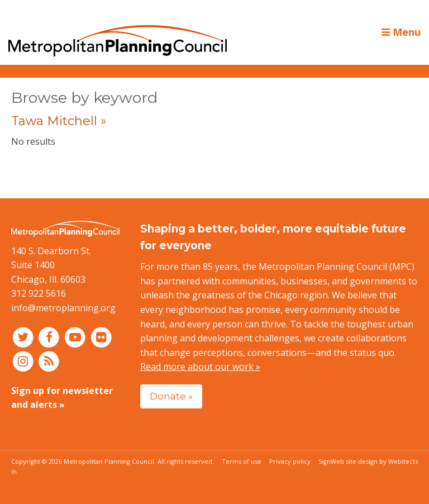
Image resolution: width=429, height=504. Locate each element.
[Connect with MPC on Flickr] (101, 337)
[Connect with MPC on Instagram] (24, 360)
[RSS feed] (49, 360)
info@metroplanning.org (63, 308)
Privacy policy (290, 461)
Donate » (171, 396)
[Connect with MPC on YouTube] (76, 337)
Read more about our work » (200, 367)
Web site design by (374, 461)
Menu (401, 32)
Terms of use (242, 461)
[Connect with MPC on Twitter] (24, 337)
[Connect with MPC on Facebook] (51, 337)
